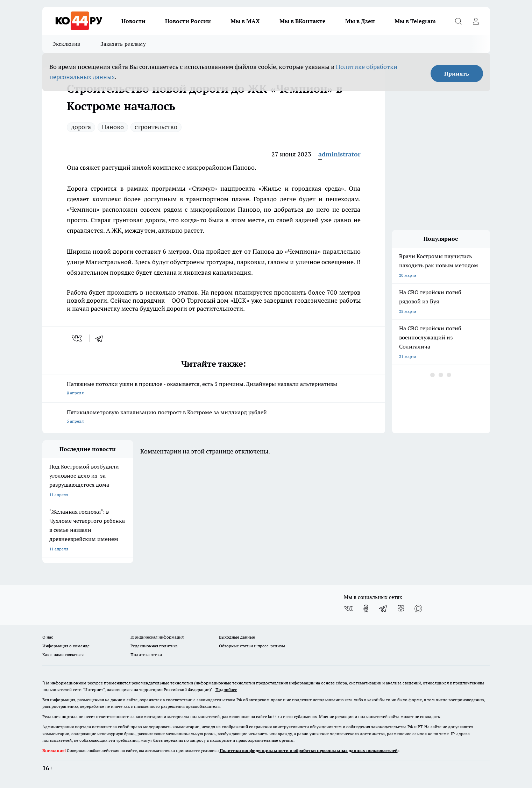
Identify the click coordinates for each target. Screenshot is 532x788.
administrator (339, 154)
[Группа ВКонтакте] (348, 608)
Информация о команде (66, 646)
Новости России (188, 21)
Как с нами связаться (63, 655)
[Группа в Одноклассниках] (366, 608)
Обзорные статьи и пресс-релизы (252, 646)
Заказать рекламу (123, 44)
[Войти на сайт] (476, 21)
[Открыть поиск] (459, 21)
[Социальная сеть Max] (418, 608)
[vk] (77, 338)
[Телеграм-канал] (383, 608)
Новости (133, 21)
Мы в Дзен (360, 21)
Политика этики (146, 655)
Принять (457, 73)
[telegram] (101, 338)
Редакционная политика (154, 646)
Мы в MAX (245, 21)
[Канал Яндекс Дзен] (401, 608)
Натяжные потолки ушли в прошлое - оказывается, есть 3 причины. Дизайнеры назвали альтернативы (214, 389)
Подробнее (226, 689)
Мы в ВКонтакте (303, 21)
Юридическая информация (157, 637)
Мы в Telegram (415, 21)
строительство (156, 127)
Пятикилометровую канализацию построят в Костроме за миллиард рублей (214, 417)
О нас (48, 637)
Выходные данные (237, 637)
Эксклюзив (66, 44)
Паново (113, 127)
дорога (81, 127)
